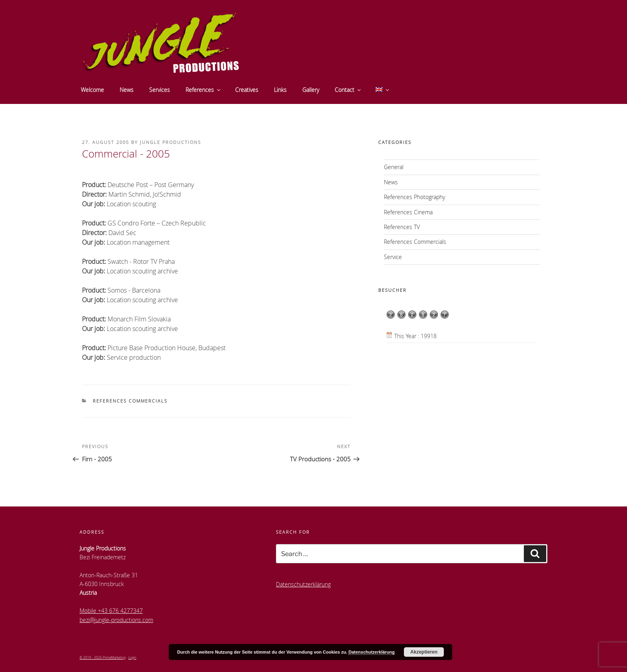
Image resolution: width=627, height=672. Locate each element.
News (127, 90)
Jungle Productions (171, 142)
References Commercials (130, 401)
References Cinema (408, 212)
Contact (348, 90)
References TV (402, 227)
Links (280, 90)
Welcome (92, 90)
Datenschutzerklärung (303, 584)
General (394, 167)
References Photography (414, 197)
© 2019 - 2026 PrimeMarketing (103, 657)
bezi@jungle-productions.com (116, 620)
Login (132, 657)
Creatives (247, 90)
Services (160, 90)
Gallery (311, 90)
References (204, 90)
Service (393, 257)
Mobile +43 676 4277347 (111, 611)
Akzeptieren (424, 652)
